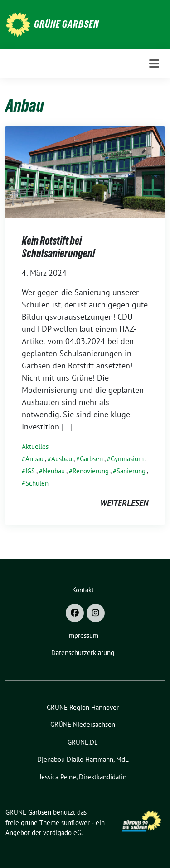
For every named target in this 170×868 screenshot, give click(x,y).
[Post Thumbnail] (85, 171)
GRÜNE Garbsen (66, 24)
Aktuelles (35, 446)
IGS (30, 471)
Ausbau (62, 459)
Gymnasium (127, 459)
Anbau (34, 459)
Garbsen (91, 459)
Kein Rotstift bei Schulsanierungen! (58, 247)
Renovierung (91, 471)
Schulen (37, 483)
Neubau (54, 471)
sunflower (75, 823)
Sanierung (131, 471)
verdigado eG (62, 833)
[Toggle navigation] (154, 64)
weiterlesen (124, 503)
